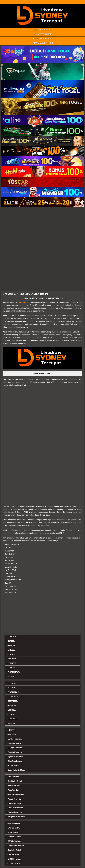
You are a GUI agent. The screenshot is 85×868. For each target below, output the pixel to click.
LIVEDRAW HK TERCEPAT (43, 30)
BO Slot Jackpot (14, 766)
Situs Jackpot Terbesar (16, 795)
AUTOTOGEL (12, 654)
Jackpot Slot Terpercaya (17, 817)
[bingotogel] (42, 614)
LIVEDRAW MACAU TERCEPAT (43, 43)
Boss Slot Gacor (14, 777)
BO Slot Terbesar (14, 863)
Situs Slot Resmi (14, 823)
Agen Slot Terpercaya (16, 757)
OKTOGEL (11, 650)
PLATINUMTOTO (14, 672)
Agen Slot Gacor (14, 832)
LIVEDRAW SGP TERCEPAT (43, 34)
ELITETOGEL (12, 663)
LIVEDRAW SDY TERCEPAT (42, 39)
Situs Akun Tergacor (15, 761)
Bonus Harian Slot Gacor (17, 770)
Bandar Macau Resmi (15, 812)
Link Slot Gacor (13, 855)
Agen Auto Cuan (14, 790)
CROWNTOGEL (13, 697)
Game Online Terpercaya (17, 846)
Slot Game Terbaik (14, 837)
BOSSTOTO (12, 683)
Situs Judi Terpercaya (16, 752)
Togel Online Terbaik (15, 781)
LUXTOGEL (12, 710)
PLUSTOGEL (12, 719)
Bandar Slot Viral (14, 786)
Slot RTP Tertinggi (14, 859)
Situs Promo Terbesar (16, 808)
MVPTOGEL (12, 659)
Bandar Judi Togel (14, 803)
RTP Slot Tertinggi (14, 841)
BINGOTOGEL (13, 706)
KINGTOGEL (12, 723)
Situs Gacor (12, 734)
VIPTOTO (11, 677)
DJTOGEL (11, 641)
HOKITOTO (12, 730)
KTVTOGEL (12, 646)
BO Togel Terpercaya (15, 748)
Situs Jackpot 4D (14, 828)
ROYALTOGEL (13, 668)
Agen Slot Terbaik (14, 799)
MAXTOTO (12, 688)
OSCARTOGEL (13, 701)
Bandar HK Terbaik (15, 850)
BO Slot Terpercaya (15, 739)
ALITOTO (11, 714)
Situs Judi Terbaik (14, 743)
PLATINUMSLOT (14, 692)
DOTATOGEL (12, 637)
